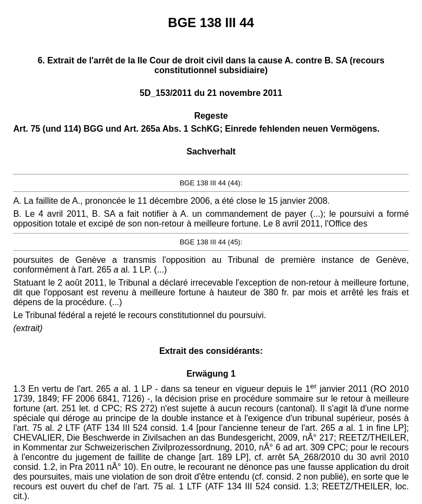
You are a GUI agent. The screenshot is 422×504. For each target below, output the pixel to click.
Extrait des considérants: (211, 351)
